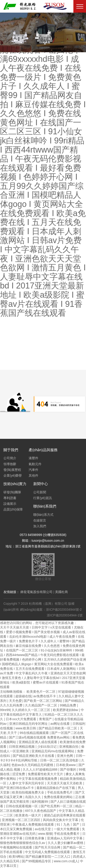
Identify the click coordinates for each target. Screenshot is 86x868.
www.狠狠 (45, 834)
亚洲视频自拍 (69, 747)
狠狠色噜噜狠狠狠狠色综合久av (23, 843)
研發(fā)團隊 (12, 492)
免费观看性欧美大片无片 (46, 774)
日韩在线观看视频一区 (22, 806)
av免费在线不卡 (45, 696)
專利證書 (10, 498)
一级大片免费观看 (67, 829)
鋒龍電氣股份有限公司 (36, 592)
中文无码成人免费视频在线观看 (48, 852)
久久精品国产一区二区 (42, 705)
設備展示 (10, 504)
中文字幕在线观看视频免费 (38, 779)
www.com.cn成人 (66, 861)
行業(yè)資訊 (42, 498)
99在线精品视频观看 (35, 733)
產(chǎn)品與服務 (43, 450)
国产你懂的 (69, 769)
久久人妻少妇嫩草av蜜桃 (66, 843)
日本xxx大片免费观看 (21, 719)
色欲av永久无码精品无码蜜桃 (33, 765)
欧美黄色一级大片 (29, 815)
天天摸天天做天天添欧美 (65, 783)
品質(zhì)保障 (13, 509)
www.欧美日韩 (26, 728)
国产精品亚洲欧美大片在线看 (34, 756)
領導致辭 (10, 464)
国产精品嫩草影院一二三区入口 (48, 857)
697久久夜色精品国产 (41, 811)
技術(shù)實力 (15, 484)
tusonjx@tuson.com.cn (48, 541)
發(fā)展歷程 (12, 470)
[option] (43, 32)
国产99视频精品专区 (37, 861)
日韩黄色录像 (35, 838)
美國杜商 (61, 592)
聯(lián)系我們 (45, 506)
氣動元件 (35, 464)
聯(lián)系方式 (43, 515)
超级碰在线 (23, 696)
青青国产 (46, 719)
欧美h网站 (16, 857)
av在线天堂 (43, 829)
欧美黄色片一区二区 (42, 692)
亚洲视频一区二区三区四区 (22, 820)
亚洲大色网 (65, 756)
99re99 (5, 710)
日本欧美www (66, 765)
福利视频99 (40, 802)
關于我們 (11, 450)
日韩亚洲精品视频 (22, 747)
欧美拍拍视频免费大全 (29, 792)
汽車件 (33, 470)
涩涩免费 (19, 774)
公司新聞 (40, 492)
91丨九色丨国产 (68, 824)
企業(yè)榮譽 (13, 475)
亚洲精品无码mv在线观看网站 (53, 751)
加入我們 (40, 526)
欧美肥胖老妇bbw (66, 710)
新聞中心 (41, 484)
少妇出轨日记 (47, 747)
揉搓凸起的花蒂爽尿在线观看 (65, 815)
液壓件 (33, 458)
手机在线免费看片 (67, 834)
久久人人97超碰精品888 (40, 769)
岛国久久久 (33, 797)
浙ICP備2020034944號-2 (64, 610)
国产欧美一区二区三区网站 (43, 701)
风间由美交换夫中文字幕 (61, 820)
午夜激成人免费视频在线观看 (33, 824)
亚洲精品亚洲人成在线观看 (38, 742)
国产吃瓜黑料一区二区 (57, 806)
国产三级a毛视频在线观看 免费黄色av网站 (40, 737)
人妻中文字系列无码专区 (27, 783)
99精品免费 (68, 705)
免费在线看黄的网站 (59, 797)
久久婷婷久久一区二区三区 (31, 710)
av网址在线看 (61, 724)
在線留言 (40, 520)
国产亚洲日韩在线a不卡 (17, 788)
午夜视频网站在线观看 (17, 847)
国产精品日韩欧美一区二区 (58, 728)
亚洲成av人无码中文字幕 (65, 838)
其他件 (33, 475)
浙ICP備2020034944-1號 (65, 615)
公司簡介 (10, 458)
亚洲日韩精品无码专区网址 (29, 724)
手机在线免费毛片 (60, 792)
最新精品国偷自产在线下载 (56, 788)
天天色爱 (15, 701)
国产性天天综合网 (48, 847)
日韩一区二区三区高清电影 (60, 760)
